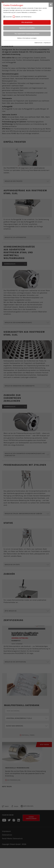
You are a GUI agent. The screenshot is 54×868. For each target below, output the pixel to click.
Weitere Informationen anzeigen (27, 38)
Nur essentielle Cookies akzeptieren (27, 34)
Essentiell (9, 17)
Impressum (47, 43)
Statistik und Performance (23, 17)
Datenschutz (38, 43)
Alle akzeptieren (27, 22)
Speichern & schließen (27, 28)
